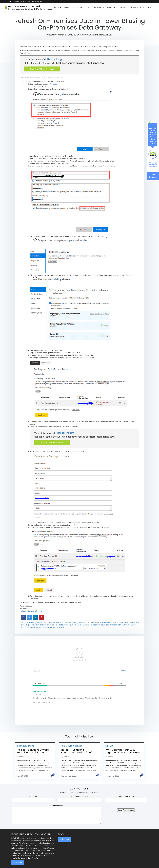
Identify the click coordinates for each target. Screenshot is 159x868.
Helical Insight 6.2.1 (25, 746)
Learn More (17, 863)
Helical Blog (65, 839)
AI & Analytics (84, 8)
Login (123, 671)
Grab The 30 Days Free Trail (42, 69)
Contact (146, 8)
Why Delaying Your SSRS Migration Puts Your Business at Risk (123, 753)
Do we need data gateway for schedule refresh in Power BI (87, 622)
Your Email (33, 796)
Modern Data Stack (105, 8)
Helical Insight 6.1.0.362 (71, 746)
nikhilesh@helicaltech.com (19, 2)
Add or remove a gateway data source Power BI (41, 622)
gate (55, 84)
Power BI (106, 35)
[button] (154, 8)
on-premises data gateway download (93, 625)
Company (123, 8)
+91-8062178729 (38, 2)
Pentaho (109, 746)
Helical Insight (56, 59)
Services (69, 8)
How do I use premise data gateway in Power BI (56, 625)
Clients (135, 8)
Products (55, 8)
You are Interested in (126, 796)
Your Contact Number (80, 796)
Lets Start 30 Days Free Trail (52, 443)
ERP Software (40, 691)
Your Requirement (56, 805)
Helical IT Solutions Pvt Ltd (31, 611)
